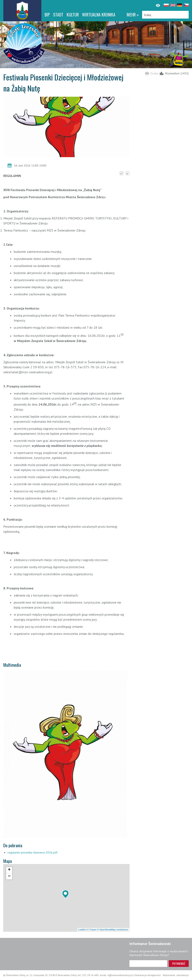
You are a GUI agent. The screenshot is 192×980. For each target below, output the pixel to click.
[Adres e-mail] (148, 964)
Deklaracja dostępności (148, 975)
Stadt (58, 15)
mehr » (133, 15)
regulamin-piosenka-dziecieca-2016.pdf (32, 852)
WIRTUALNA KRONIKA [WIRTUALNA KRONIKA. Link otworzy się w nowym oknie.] (99, 15)
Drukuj (154, 73)
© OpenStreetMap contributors (113, 930)
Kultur (73, 15)
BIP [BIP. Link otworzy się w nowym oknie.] (47, 15)
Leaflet (82, 930)
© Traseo (92, 930)
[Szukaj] (165, 15)
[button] (65, 894)
